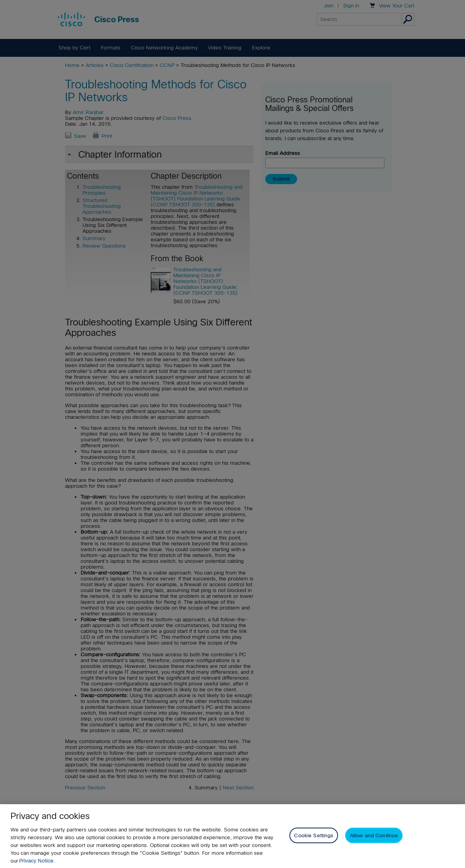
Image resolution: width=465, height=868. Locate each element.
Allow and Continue (374, 835)
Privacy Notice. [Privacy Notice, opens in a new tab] (37, 861)
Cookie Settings (314, 835)
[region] (232, 836)
